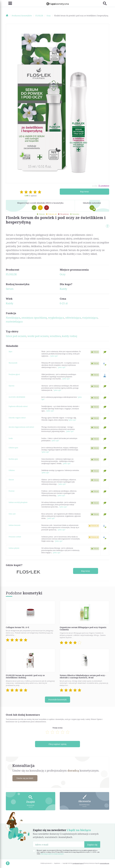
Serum (10, 289)
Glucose (11, 480)
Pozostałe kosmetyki (57, 699)
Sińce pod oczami (16, 336)
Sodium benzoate (15, 525)
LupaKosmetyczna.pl (78, 863)
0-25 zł (64, 303)
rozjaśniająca (90, 318)
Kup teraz (85, 192)
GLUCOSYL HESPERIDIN (17, 397)
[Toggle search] (106, 3)
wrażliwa (55, 336)
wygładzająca (56, 318)
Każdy (63, 289)
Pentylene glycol (14, 374)
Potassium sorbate (15, 537)
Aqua (10, 351)
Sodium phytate (14, 548)
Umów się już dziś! (25, 778)
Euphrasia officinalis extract (18, 406)
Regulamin (57, 863)
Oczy (63, 274)
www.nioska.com (105, 863)
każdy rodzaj (70, 336)
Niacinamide (13, 363)
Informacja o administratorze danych (52, 853)
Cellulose (12, 470)
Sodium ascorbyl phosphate (18, 502)
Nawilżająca (13, 318)
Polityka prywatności (46, 863)
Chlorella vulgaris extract (17, 418)
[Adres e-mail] (59, 844)
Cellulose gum (13, 448)
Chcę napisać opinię (58, 744)
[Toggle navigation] (9, 3)
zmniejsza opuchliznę (34, 318)
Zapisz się (92, 844)
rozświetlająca (14, 322)
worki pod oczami (38, 336)
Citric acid (12, 514)
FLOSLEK (11, 274)
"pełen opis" (54, 356)
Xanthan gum (13, 459)
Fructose (12, 491)
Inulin (11, 438)
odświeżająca (73, 318)
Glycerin (12, 386)
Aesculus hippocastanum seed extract (21, 427)
